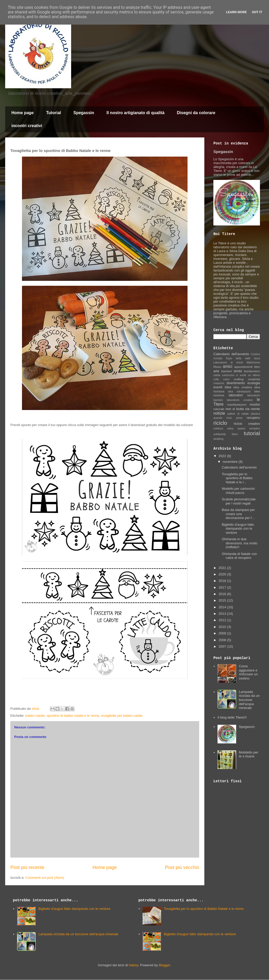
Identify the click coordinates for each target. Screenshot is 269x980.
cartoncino (228, 375)
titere (235, 434)
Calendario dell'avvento (231, 354)
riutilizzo (218, 429)
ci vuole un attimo (248, 375)
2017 (223, 587)
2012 (223, 620)
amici (227, 366)
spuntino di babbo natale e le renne (73, 716)
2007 (223, 646)
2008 (223, 640)
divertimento (236, 383)
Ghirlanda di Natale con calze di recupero (239, 556)
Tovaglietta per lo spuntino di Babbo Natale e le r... (237, 478)
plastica (255, 414)
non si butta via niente (243, 409)
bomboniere (252, 371)
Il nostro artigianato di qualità (136, 113)
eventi (218, 387)
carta (217, 375)
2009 (223, 633)
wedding (218, 439)
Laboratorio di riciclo (228, 363)
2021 (223, 568)
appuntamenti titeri (247, 367)
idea (228, 387)
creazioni (219, 383)
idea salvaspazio (239, 392)
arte (216, 371)
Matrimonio (253, 363)
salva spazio (236, 429)
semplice (255, 429)
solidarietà (219, 434)
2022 (223, 456)
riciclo (220, 423)
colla (216, 379)
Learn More (236, 12)
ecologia (254, 383)
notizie (219, 413)
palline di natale (238, 414)
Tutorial (53, 113)
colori (226, 379)
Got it (257, 12)
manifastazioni (237, 404)
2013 (223, 614)
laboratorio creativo (240, 400)
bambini (226, 371)
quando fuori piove (228, 418)
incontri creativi (27, 126)
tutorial (252, 433)
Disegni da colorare (196, 113)
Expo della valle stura (243, 358)
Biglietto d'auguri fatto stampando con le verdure (238, 529)
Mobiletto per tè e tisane (248, 754)
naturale (219, 409)
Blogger (165, 965)
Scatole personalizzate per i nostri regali (239, 501)
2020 (223, 574)
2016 (223, 594)
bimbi (238, 371)
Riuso (217, 367)
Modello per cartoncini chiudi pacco (238, 491)
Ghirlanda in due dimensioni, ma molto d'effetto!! (240, 543)
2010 (223, 627)
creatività (254, 379)
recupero (253, 418)
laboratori (236, 395)
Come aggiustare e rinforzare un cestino (248, 672)
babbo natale (35, 716)
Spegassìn (84, 113)
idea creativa (243, 387)
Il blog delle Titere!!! (232, 717)
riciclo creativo (247, 424)
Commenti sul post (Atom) (45, 878)
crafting (238, 379)
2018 (223, 581)
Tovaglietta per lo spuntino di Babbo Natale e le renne (204, 909)
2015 (223, 600)
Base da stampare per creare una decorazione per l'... (238, 514)
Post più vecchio (182, 867)
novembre (231, 462)
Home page (23, 113)
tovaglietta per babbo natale (122, 716)
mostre (255, 404)
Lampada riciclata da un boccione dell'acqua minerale (249, 700)
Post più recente (27, 867)
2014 (223, 607)
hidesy (134, 965)
